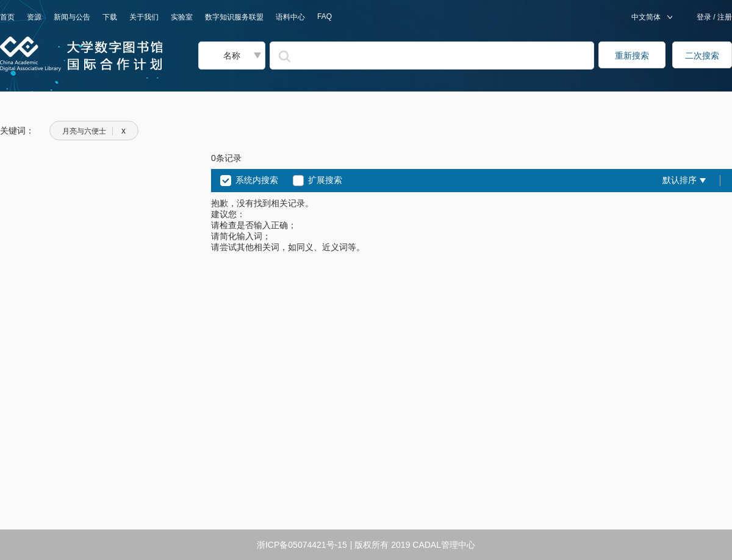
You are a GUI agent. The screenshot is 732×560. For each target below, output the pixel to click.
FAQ (325, 16)
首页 (7, 17)
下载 (110, 17)
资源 (34, 17)
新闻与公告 (72, 17)
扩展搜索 (325, 180)
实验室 (182, 17)
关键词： (17, 131)
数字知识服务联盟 (234, 17)
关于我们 (144, 17)
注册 (724, 17)
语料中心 (290, 17)
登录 (705, 17)
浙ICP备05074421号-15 (302, 545)
